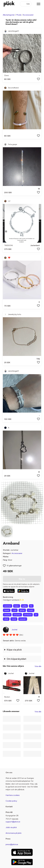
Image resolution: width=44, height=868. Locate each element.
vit (36, 615)
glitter (22, 610)
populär (23, 619)
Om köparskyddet (16, 659)
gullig (24, 606)
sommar (8, 606)
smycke (7, 615)
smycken (17, 615)
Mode (19, 15)
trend (14, 619)
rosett (31, 610)
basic (17, 606)
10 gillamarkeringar (14, 566)
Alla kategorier (9, 15)
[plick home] (9, 4)
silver (6, 619)
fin (31, 606)
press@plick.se (12, 844)
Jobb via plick (11, 827)
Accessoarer (28, 15)
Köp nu (22, 579)
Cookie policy (11, 801)
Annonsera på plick (13, 833)
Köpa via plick (14, 650)
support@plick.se (13, 822)
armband (28, 615)
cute (14, 610)
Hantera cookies (13, 795)
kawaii (7, 610)
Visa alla (38, 666)
